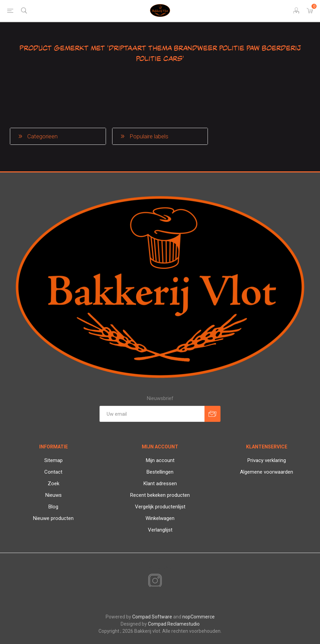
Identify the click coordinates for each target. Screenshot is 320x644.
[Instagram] (154, 581)
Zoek (54, 484)
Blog (53, 507)
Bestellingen (160, 472)
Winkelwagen (160, 518)
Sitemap (54, 460)
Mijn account (160, 460)
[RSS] (167, 581)
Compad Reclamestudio (174, 624)
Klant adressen (160, 484)
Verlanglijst (160, 530)
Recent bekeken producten (160, 495)
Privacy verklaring (267, 460)
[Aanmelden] (152, 414)
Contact (53, 472)
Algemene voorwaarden (266, 472)
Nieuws (54, 495)
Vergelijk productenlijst (160, 507)
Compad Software (152, 617)
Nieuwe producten (53, 518)
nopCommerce (199, 617)
